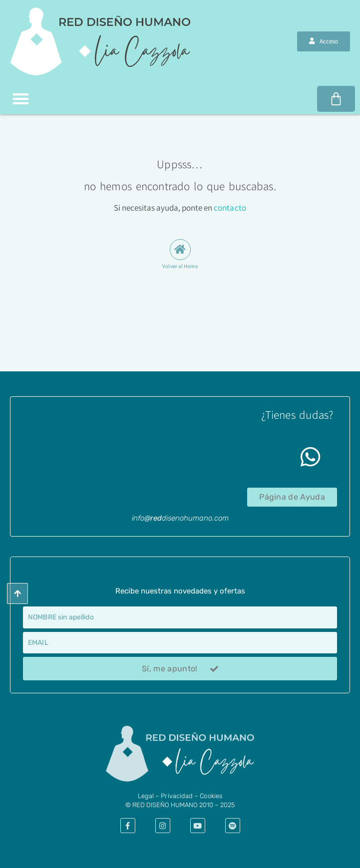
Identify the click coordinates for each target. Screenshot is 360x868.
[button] (21, 99)
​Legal (146, 796)
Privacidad (177, 796)
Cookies (211, 796)
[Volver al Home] (180, 250)
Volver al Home (180, 266)
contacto (230, 208)
